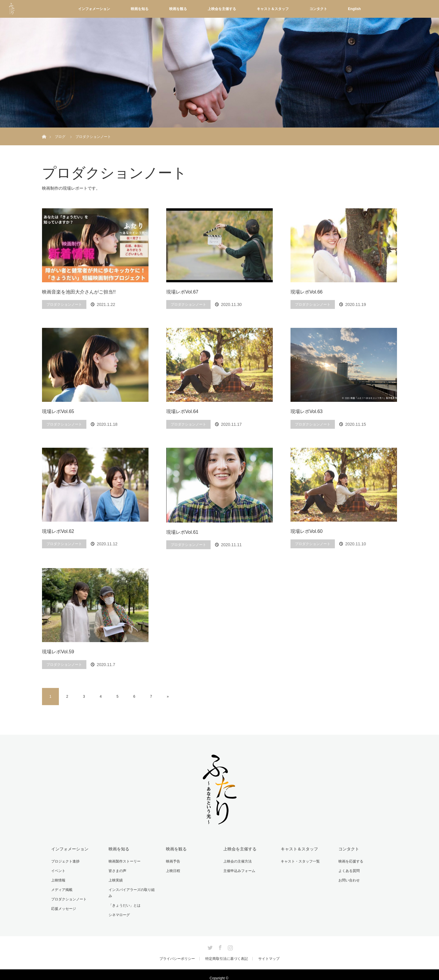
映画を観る (178, 9)
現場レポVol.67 (182, 292)
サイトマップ (269, 952)
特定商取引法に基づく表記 (227, 952)
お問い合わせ (348, 880)
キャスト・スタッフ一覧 (300, 861)
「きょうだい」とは (124, 899)
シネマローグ (119, 908)
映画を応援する (350, 861)
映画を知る (140, 9)
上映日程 (173, 871)
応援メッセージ (63, 908)
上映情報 (58, 880)
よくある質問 (348, 871)
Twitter (209, 939)
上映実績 (115, 880)
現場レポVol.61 (182, 532)
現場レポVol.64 (182, 411)
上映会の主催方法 (237, 861)
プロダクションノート (64, 304)
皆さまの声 (117, 871)
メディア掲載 (62, 889)
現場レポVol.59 (58, 652)
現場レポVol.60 (306, 531)
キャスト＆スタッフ (273, 9)
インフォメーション (94, 9)
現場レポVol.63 (306, 411)
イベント (58, 871)
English (354, 9)
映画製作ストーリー (124, 861)
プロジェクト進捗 (65, 861)
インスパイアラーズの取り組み (133, 889)
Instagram (230, 939)
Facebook (220, 939)
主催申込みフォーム (239, 871)
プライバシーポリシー (177, 952)
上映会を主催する (222, 9)
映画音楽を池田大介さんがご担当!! (79, 292)
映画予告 (173, 861)
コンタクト (318, 9)
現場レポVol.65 (58, 411)
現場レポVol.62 (58, 531)
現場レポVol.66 (306, 292)
